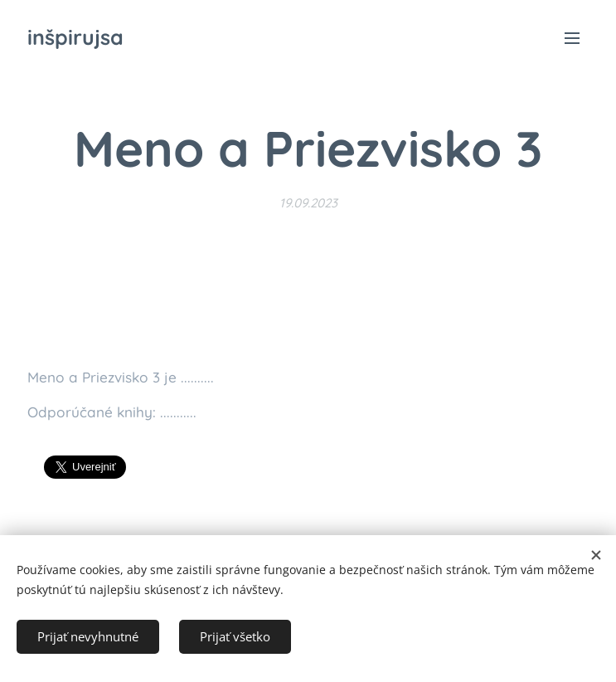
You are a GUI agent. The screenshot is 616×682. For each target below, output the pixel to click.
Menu (572, 38)
